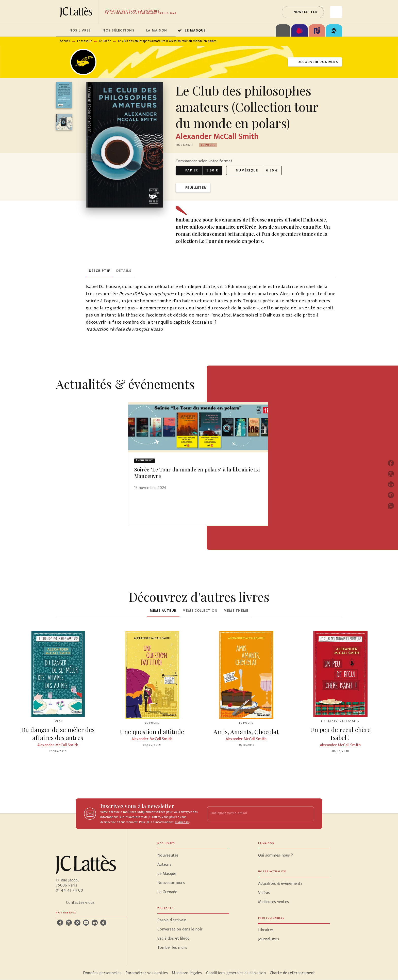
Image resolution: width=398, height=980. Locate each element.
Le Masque (85, 41)
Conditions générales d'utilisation (236, 973)
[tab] (61, 30)
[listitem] (60, 923)
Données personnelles (102, 973)
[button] (303, 12)
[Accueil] (77, 12)
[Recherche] (336, 12)
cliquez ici (182, 822)
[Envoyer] (308, 814)
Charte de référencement (292, 973)
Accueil (65, 41)
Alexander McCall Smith (217, 137)
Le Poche (105, 41)
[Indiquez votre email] (254, 814)
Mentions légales (187, 973)
